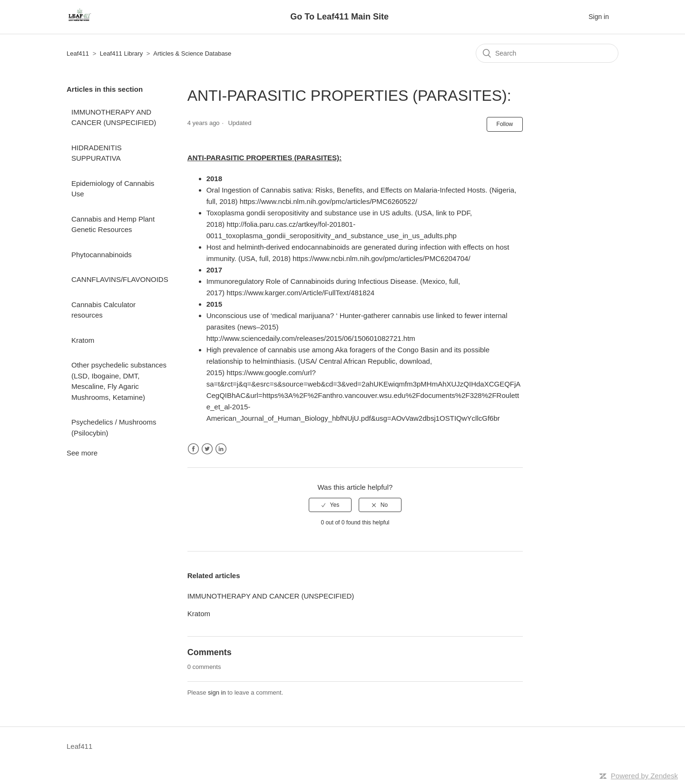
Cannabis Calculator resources (103, 310)
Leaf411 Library (121, 53)
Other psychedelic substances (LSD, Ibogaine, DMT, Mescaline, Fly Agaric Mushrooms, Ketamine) (119, 381)
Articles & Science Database (192, 53)
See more (82, 453)
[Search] (547, 53)
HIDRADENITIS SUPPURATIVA (97, 153)
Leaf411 (78, 53)
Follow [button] (505, 124)
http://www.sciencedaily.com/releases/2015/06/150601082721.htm (311, 338)
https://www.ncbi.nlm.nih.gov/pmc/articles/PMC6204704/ (382, 258)
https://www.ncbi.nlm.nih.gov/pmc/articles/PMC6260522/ (329, 201)
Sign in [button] (599, 17)
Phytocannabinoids (102, 255)
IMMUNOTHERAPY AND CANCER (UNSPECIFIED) (114, 117)
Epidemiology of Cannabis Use (113, 189)
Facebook (193, 449)
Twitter (207, 449)
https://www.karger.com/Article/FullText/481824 (300, 293)
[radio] (330, 505)
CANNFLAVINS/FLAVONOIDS (120, 279)
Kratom (83, 340)
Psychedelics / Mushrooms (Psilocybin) (114, 427)
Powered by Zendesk (644, 776)
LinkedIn (221, 449)
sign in (217, 692)
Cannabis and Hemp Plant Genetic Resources (113, 224)
